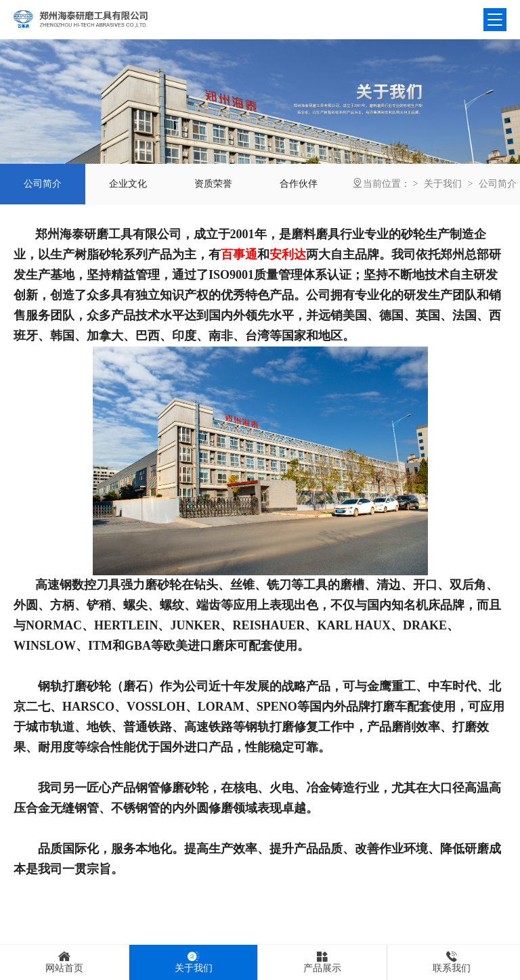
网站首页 (64, 962)
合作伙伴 (299, 184)
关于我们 (443, 184)
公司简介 (498, 184)
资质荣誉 (213, 184)
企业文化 (128, 184)
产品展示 (322, 962)
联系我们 (452, 962)
